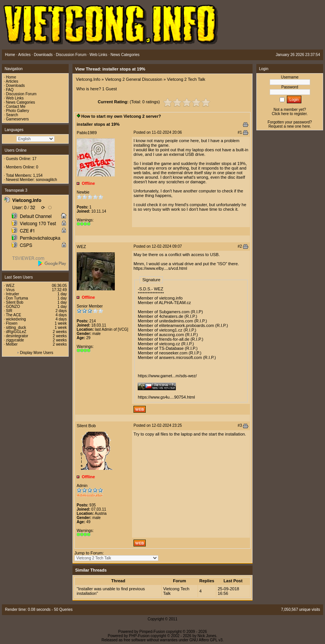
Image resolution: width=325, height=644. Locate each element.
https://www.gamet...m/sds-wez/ (167, 376)
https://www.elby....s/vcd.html (160, 268)
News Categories (21, 102)
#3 (240, 425)
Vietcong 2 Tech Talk (186, 79)
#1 (240, 132)
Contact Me (16, 107)
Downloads (15, 86)
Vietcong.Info (88, 79)
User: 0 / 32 (24, 208)
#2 (240, 246)
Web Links (15, 98)
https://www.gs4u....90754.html (166, 397)
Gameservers (18, 119)
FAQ (10, 90)
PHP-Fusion (139, 636)
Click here (280, 114)
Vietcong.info (27, 200)
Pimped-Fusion (152, 632)
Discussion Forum (21, 94)
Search (12, 115)
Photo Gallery (18, 111)
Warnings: (85, 220)
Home (11, 77)
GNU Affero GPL (204, 640)
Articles (12, 81)
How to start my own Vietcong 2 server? (121, 116)
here (306, 126)
